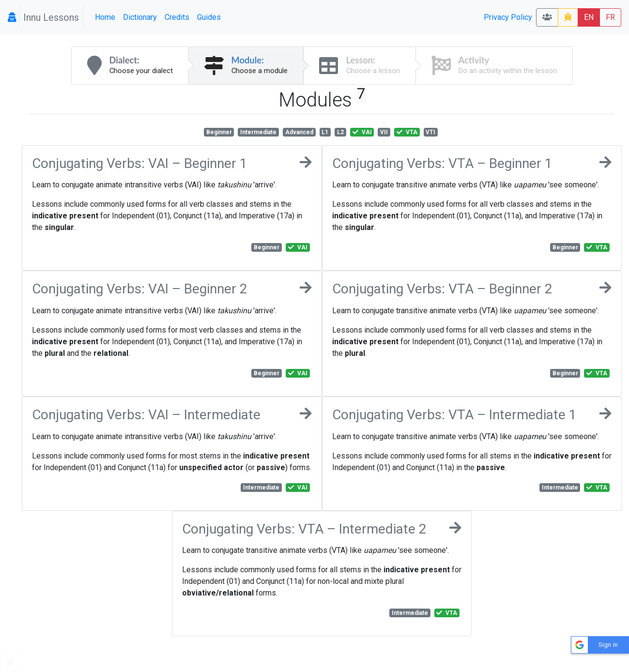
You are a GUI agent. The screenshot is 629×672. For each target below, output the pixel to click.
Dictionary (140, 17)
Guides (209, 17)
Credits (177, 17)
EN (589, 17)
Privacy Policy (508, 17)
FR (610, 17)
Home (105, 17)
